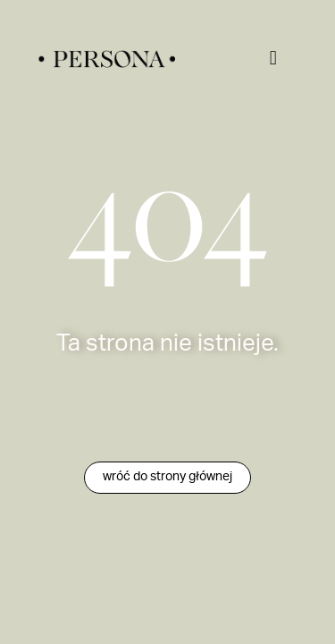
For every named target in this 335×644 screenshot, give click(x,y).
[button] (273, 58)
